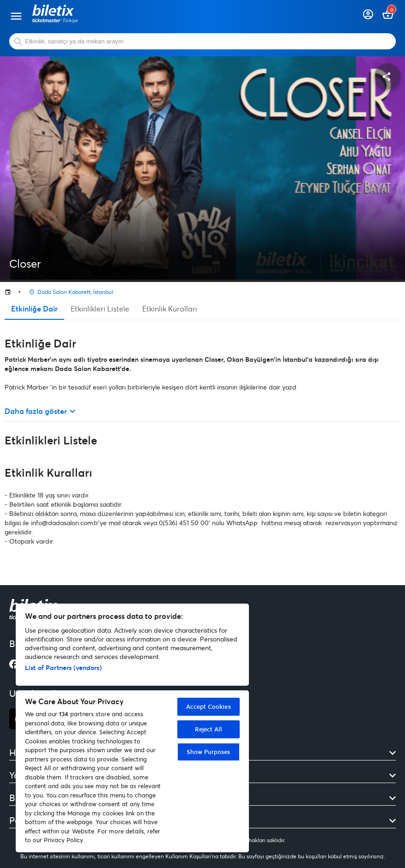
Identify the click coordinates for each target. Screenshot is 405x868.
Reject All (209, 729)
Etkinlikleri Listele (100, 308)
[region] (132, 728)
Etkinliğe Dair (34, 308)
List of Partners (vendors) (63, 667)
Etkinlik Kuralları (170, 308)
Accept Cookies (209, 706)
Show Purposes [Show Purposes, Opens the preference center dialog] (209, 752)
